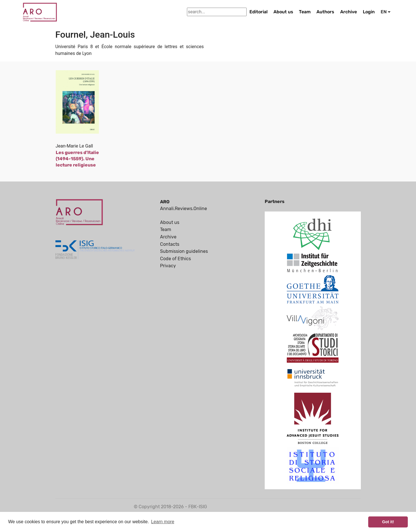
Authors (325, 12)
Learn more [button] (163, 522)
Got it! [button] (388, 522)
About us (283, 12)
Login (369, 12)
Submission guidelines (184, 251)
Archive (349, 12)
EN (384, 12)
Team (305, 12)
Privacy (168, 266)
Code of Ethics (175, 259)
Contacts (170, 244)
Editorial (258, 12)
